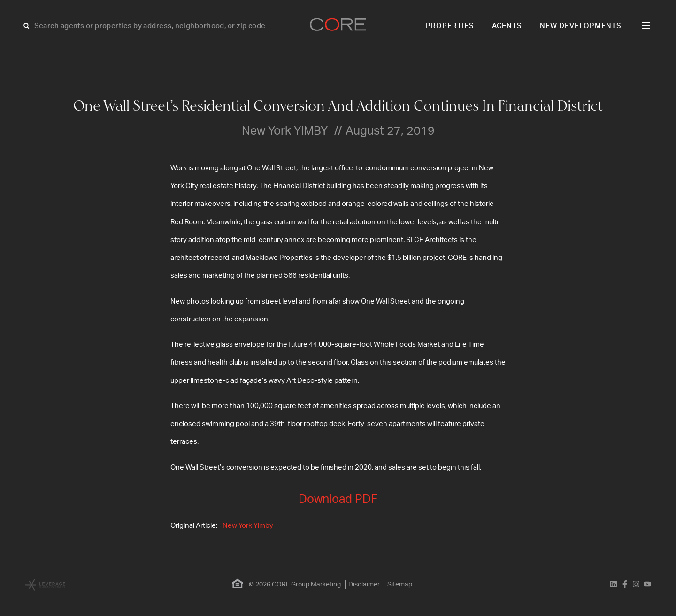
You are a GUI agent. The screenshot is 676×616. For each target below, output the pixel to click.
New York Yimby (248, 526)
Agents (507, 26)
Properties (450, 26)
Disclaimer (364, 585)
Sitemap (400, 585)
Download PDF (338, 499)
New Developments (581, 26)
